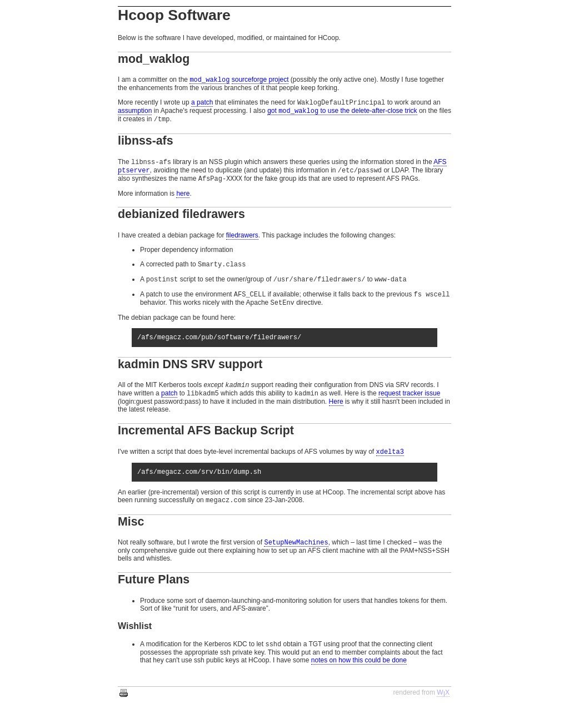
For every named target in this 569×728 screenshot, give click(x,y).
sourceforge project (260, 81)
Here (336, 418)
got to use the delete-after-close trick (342, 114)
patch (169, 409)
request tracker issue (409, 409)
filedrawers (242, 243)
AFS (440, 167)
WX (443, 715)
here (183, 201)
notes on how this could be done (359, 682)
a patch (202, 105)
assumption (135, 114)
